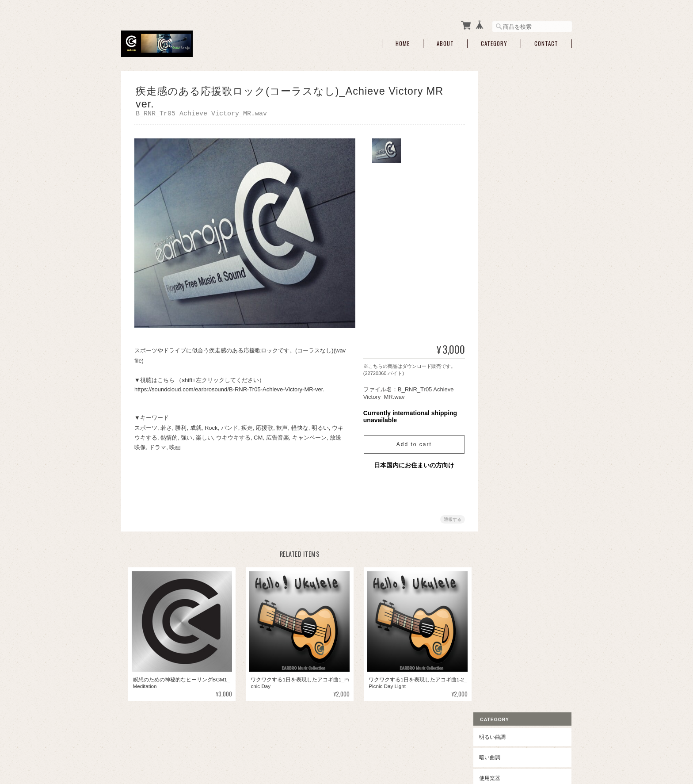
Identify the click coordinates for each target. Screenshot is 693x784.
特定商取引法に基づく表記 (523, 522)
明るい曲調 (505, 93)
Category (494, 41)
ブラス (505, 178)
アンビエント (507, 456)
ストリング (510, 163)
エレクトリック (510, 353)
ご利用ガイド (507, 501)
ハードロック (513, 315)
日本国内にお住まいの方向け (411, 464)
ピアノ (505, 150)
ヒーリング (505, 415)
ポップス (502, 264)
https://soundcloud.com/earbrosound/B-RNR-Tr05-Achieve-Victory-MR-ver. (229, 388)
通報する (449, 518)
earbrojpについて (416, 740)
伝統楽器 (508, 232)
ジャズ (499, 332)
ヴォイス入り (513, 247)
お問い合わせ (507, 542)
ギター (505, 205)
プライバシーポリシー (474, 740)
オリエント (505, 435)
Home (403, 41)
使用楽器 (502, 134)
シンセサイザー (516, 191)
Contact (546, 41)
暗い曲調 (502, 113)
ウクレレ (508, 219)
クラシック (505, 394)
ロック (499, 285)
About (445, 41)
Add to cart (411, 443)
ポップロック (513, 301)
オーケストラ (507, 373)
